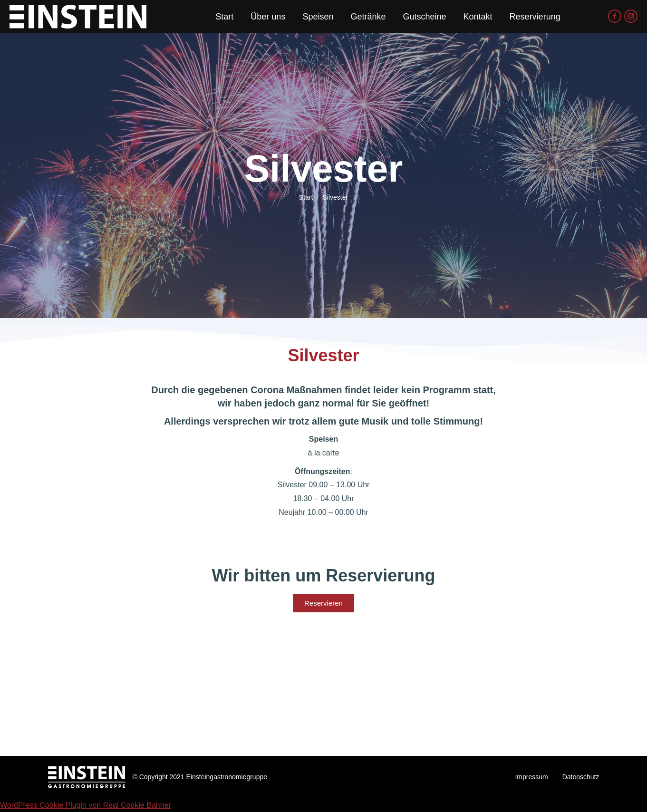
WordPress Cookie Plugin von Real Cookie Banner (86, 805)
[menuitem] (224, 17)
